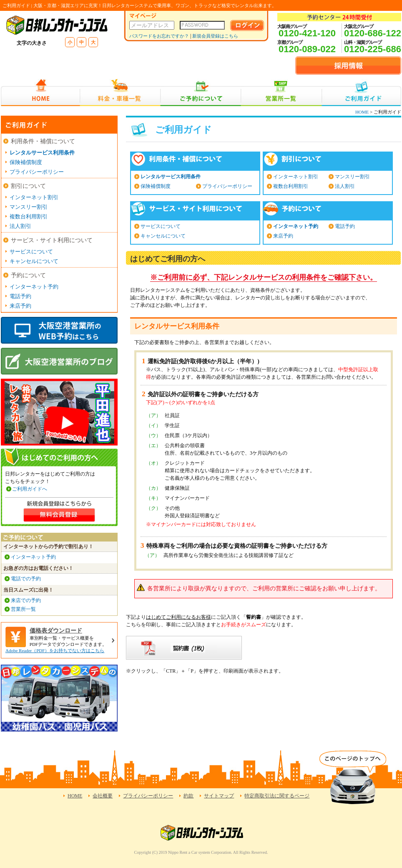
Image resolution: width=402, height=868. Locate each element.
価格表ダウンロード (56, 631)
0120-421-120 (307, 33)
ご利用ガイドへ (30, 489)
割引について (28, 186)
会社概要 (103, 796)
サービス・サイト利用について (52, 240)
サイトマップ (219, 796)
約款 (188, 796)
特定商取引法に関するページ (277, 796)
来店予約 (283, 236)
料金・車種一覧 (120, 92)
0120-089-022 (307, 49)
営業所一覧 (281, 92)
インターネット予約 (296, 226)
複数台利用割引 (291, 186)
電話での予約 (26, 579)
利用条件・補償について (43, 141)
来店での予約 (26, 600)
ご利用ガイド (361, 92)
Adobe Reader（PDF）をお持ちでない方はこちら (55, 650)
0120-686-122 (373, 33)
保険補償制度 (156, 186)
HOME (40, 92)
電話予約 (345, 226)
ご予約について (201, 92)
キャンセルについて (163, 236)
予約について (28, 275)
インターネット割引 (296, 177)
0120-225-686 (373, 49)
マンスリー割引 (352, 177)
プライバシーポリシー (227, 186)
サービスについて (161, 226)
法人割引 (345, 186)
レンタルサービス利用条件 (171, 177)
